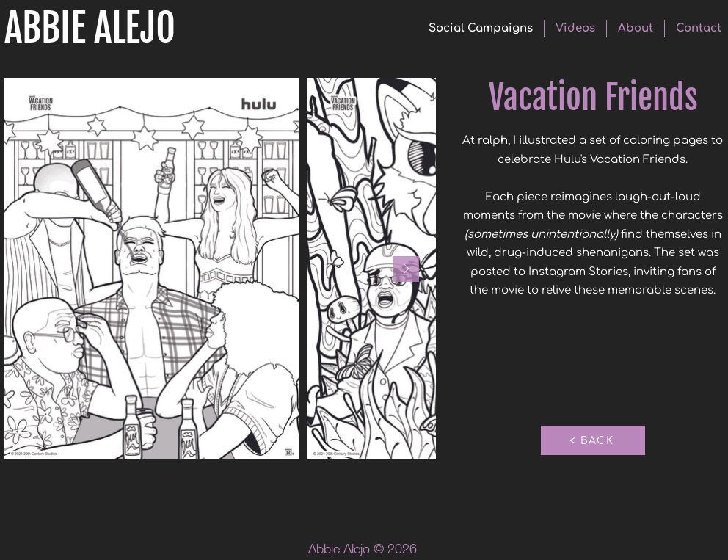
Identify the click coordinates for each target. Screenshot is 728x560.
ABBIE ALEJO (90, 28)
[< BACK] (593, 440)
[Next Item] (406, 269)
